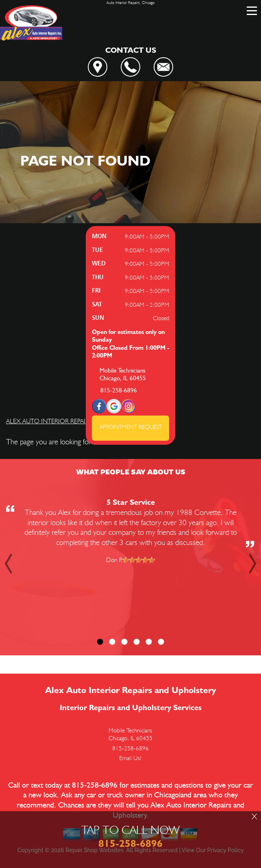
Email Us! (130, 758)
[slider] (139, 560)
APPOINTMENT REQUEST (131, 427)
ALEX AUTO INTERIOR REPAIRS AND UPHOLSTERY (76, 421)
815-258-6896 (119, 391)
